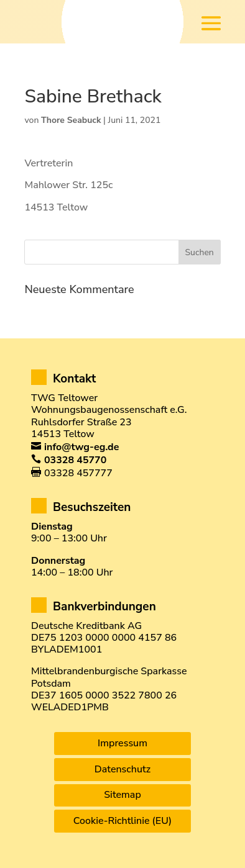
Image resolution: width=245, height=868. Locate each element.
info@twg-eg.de (81, 447)
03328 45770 (75, 460)
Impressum (122, 743)
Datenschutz (122, 769)
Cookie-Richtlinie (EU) (122, 821)
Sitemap (122, 795)
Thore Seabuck (71, 120)
